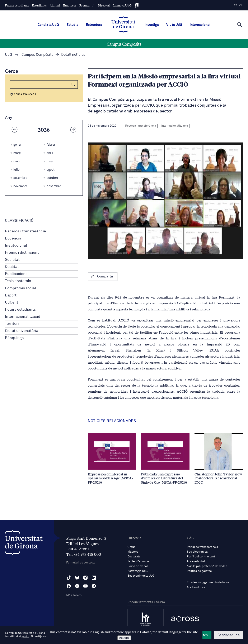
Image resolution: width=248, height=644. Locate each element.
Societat (12, 260)
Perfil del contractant (201, 557)
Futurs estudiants (17, 5)
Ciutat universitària (22, 331)
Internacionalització (23, 317)
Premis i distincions (22, 253)
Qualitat (12, 267)
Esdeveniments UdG (141, 576)
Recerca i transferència (25, 231)
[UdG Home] (123, 25)
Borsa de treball (138, 566)
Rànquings (14, 338)
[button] (74, 84)
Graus (131, 547)
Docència (13, 238)
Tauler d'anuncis (138, 561)
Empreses (70, 5)
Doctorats (134, 557)
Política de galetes (199, 571)
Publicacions (16, 274)
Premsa (84, 5)
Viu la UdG (174, 25)
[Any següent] (73, 130)
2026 (44, 130)
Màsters (133, 552)
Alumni (55, 5)
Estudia (72, 25)
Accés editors (196, 587)
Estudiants (39, 5)
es (235, 6)
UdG (9, 55)
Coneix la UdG (48, 25)
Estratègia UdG (138, 571)
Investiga (152, 25)
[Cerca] (240, 24)
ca (241, 6)
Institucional (16, 246)
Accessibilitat (196, 561)
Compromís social (20, 288)
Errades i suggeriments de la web (209, 582)
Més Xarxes (74, 595)
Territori (12, 324)
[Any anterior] (14, 130)
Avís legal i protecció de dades (207, 566)
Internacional (200, 25)
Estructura (94, 25)
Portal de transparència (202, 547)
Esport (11, 295)
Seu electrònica (197, 552)
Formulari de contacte (81, 563)
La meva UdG (122, 5)
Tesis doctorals (18, 281)
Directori (104, 5)
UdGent (12, 302)
